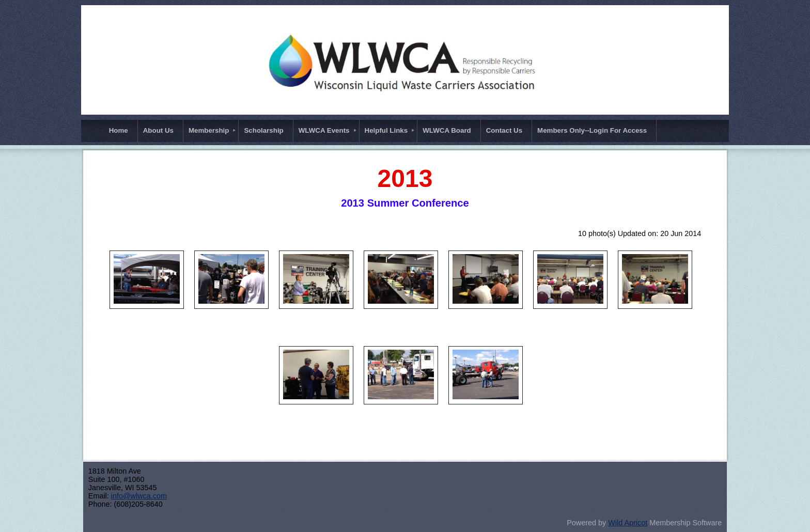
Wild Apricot (628, 523)
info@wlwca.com (139, 496)
